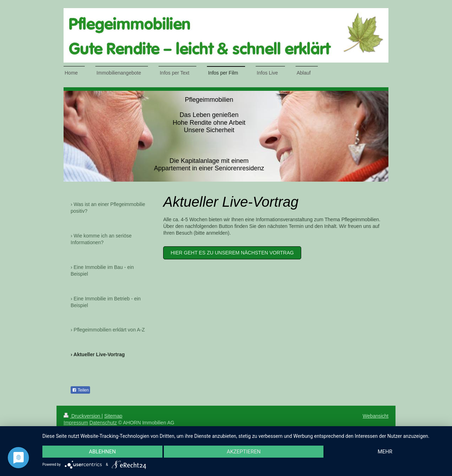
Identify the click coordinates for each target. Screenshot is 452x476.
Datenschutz (103, 423)
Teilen (80, 390)
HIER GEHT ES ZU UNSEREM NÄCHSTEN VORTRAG (232, 253)
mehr (385, 452)
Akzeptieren (244, 452)
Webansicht (376, 416)
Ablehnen (102, 452)
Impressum (76, 423)
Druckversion (82, 416)
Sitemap (113, 416)
